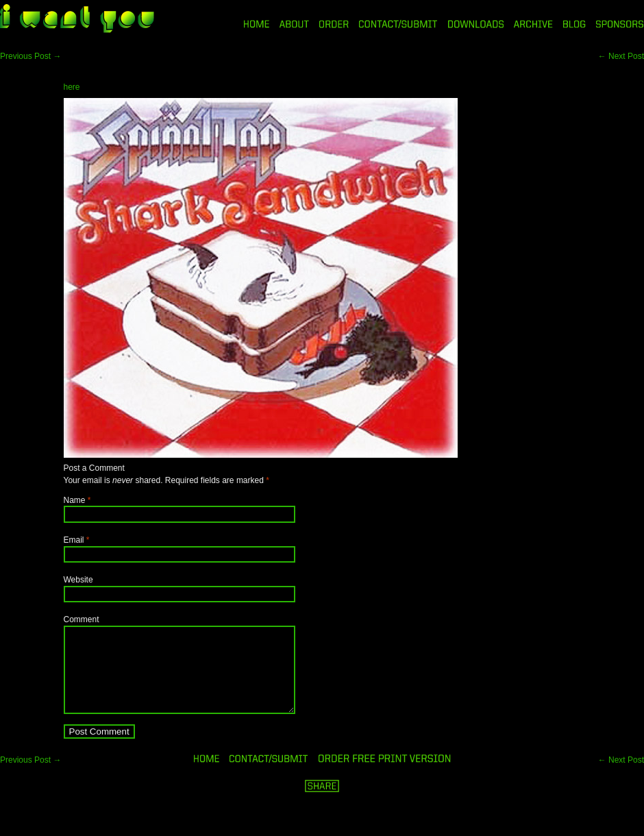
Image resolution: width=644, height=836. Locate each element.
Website (78, 580)
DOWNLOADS (476, 24)
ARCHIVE (533, 24)
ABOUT (294, 24)
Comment (82, 619)
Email (74, 540)
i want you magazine (77, 20)
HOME (257, 24)
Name (75, 500)
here (72, 87)
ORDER (334, 24)
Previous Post (30, 56)
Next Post (621, 56)
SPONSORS (620, 24)
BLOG (574, 24)
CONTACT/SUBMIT (398, 24)
